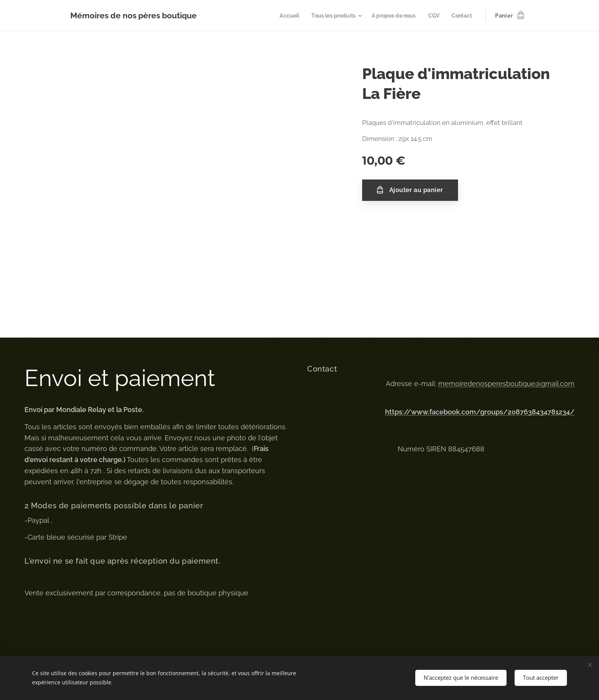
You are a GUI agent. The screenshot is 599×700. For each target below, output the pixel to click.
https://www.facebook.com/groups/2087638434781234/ (480, 412)
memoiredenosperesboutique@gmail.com (506, 384)
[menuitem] (282, 16)
